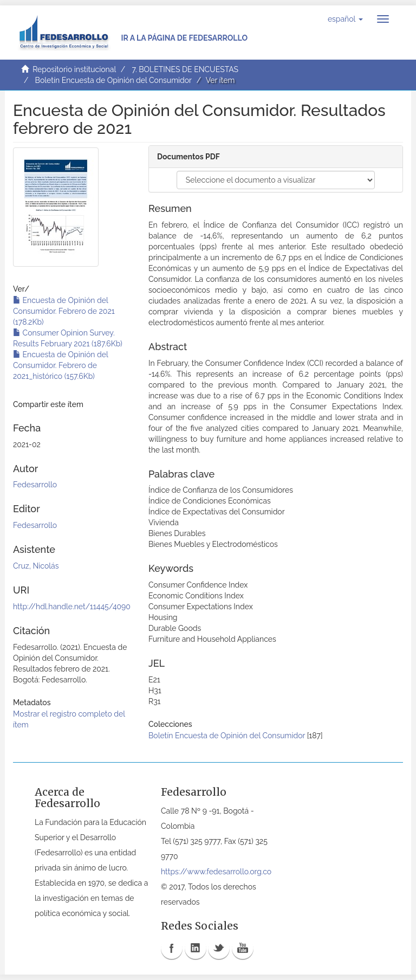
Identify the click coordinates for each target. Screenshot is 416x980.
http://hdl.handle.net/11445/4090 (72, 607)
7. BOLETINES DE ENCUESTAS (185, 69)
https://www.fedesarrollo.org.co (216, 872)
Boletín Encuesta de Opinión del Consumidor (113, 80)
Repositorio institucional (74, 69)
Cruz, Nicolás (36, 566)
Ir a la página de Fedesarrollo (184, 38)
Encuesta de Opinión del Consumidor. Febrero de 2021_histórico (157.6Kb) (60, 365)
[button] (345, 19)
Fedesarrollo (35, 485)
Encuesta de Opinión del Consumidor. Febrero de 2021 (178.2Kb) (64, 311)
